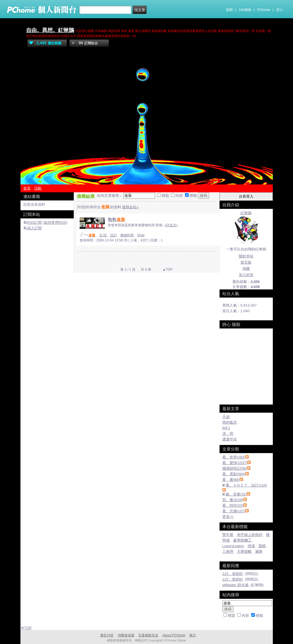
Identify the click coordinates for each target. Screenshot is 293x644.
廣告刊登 (107, 635)
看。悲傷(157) (234, 511)
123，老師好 (233, 574)
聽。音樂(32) (236, 494)
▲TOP (167, 270)
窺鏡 (262, 546)
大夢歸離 (244, 551)
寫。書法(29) (233, 500)
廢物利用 (127, 235)
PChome (264, 10)
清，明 (228, 434)
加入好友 (246, 275)
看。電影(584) (234, 474)
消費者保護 (126, 635)
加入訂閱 (34, 228)
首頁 (27, 188)
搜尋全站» (130, 207)
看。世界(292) (234, 457)
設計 (114, 235)
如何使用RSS (55, 222)
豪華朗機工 (242, 540)
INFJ (226, 428)
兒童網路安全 (148, 635)
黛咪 (259, 551)
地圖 (246, 269)
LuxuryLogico (233, 546)
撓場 (251, 546)
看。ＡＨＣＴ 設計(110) (246, 485)
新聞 (229, 10)
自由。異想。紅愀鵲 (50, 30)
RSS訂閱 (35, 222)
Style (141, 235)
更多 (228, 517)
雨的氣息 (230, 422)
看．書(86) (231, 480)
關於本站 (246, 256)
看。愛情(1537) (235, 463)
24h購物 (245, 10)
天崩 (226, 417)
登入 (280, 10)
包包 (117, 219)
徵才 (193, 635)
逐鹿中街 (230, 439)
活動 (38, 188)
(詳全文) (171, 225)
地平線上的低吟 (250, 535)
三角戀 (228, 551)
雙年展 (228, 535)
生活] (103, 235)
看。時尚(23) (233, 505)
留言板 (246, 262)
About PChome (174, 635)
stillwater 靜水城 (235, 585)
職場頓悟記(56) (235, 468)
